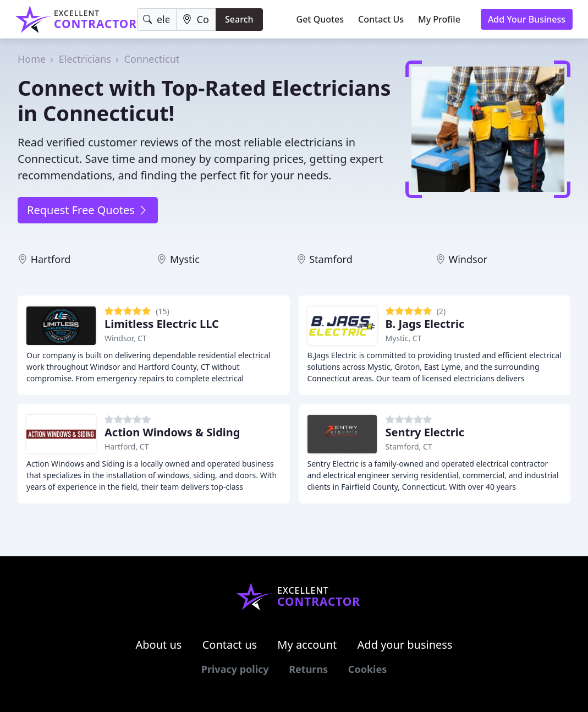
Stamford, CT (409, 447)
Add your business (405, 645)
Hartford (51, 259)
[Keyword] (157, 20)
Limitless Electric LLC (162, 324)
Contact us (230, 645)
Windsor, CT (126, 338)
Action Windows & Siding (172, 432)
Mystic (185, 259)
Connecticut (152, 59)
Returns (308, 669)
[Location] (196, 20)
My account (307, 645)
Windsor (468, 259)
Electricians (85, 59)
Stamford (331, 259)
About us (159, 645)
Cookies (367, 669)
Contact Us (381, 19)
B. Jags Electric (425, 324)
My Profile (439, 19)
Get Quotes (320, 19)
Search (239, 19)
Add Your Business (527, 19)
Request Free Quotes (88, 210)
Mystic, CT (404, 338)
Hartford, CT (127, 447)
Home (32, 59)
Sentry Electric (425, 432)
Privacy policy (235, 669)
